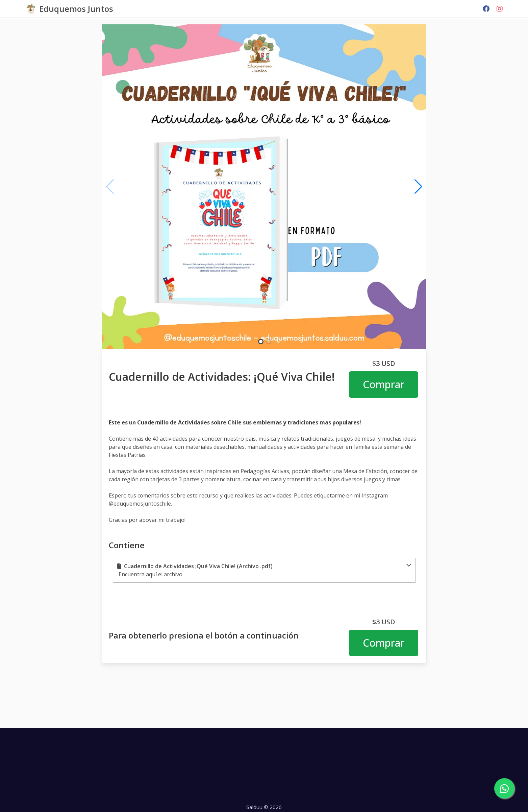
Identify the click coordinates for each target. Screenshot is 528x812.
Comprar (384, 384)
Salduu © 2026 (264, 807)
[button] (264, 570)
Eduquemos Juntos (76, 9)
